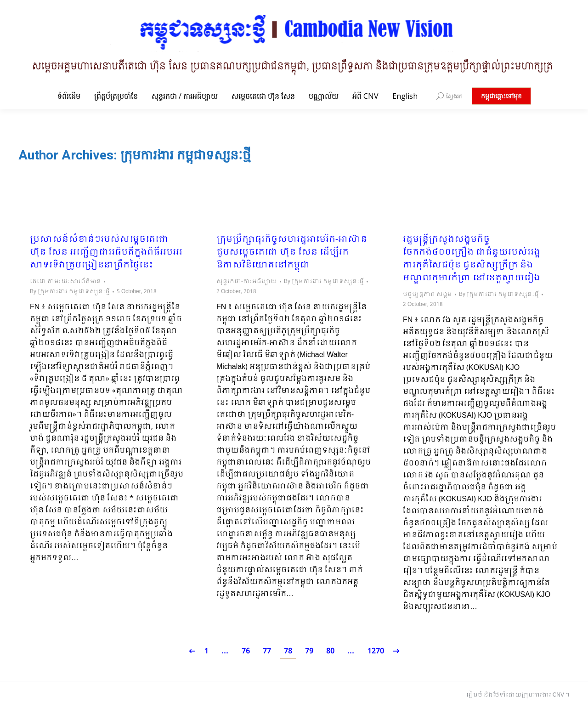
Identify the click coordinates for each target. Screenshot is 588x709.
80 (330, 651)
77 (267, 651)
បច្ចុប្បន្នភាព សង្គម (427, 295)
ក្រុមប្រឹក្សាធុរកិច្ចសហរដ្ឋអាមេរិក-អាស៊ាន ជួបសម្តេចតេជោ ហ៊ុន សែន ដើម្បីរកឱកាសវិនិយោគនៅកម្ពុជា (292, 253)
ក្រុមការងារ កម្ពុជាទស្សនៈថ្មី (186, 155)
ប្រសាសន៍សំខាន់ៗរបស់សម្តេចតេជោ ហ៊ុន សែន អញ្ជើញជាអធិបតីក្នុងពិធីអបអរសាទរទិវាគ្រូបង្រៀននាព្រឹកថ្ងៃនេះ (106, 253)
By (70, 292)
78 (288, 651)
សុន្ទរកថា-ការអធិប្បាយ (247, 282)
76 (246, 651)
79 (309, 651)
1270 (376, 651)
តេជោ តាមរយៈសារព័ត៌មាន (65, 282)
